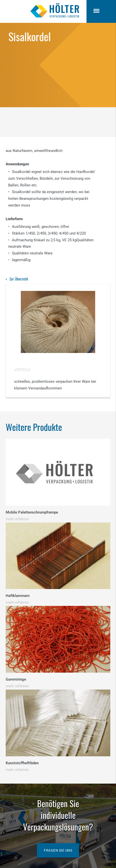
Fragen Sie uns (58, 850)
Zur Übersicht (19, 279)
